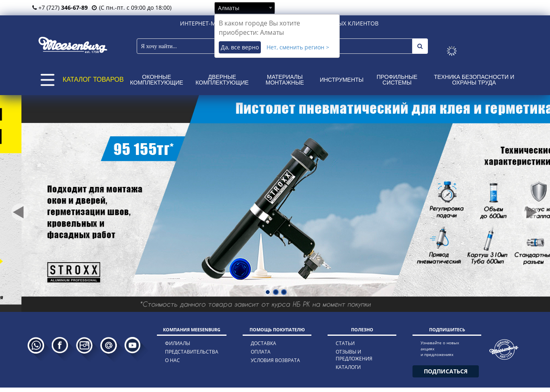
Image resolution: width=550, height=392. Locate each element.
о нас (172, 360)
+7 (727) (60, 7)
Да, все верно (240, 47)
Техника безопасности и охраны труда (474, 80)
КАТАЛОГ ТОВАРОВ (93, 79)
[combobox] (245, 8)
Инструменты (342, 80)
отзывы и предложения (354, 355)
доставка (263, 343)
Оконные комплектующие (157, 80)
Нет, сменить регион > (298, 47)
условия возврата (275, 360)
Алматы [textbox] (229, 8)
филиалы (178, 343)
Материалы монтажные (285, 80)
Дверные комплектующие (222, 80)
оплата (261, 352)
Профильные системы (397, 80)
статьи (345, 343)
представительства (192, 352)
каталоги (348, 367)
